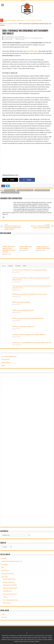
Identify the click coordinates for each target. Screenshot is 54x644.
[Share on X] (10, 180)
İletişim (3, 366)
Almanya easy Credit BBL (10, 585)
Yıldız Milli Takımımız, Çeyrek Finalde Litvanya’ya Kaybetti (20, 20)
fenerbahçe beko (10, 190)
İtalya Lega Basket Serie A (10, 588)
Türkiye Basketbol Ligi (9, 579)
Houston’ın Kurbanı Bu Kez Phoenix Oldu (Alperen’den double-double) (15, 227)
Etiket (25, 266)
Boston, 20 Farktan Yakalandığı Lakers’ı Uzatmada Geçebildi (39, 226)
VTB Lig (5, 597)
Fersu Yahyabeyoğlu (9, 37)
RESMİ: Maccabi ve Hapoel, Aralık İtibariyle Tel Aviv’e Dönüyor (9, 249)
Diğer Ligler (5, 577)
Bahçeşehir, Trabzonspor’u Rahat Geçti (23, 326)
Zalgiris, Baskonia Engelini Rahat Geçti (43, 247)
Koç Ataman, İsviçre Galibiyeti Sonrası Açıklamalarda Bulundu (30, 270)
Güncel (4, 266)
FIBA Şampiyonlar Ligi (8, 574)
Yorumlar (18, 266)
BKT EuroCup (5, 571)
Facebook (4, 617)
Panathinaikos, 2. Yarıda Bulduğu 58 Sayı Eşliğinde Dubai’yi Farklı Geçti (32, 343)
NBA (3, 567)
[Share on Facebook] (27, 180)
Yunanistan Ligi (7, 591)
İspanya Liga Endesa (9, 582)
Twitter (3, 614)
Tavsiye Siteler (5, 359)
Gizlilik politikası (6, 362)
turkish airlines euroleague (10, 193)
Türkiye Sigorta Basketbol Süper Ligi (12, 561)
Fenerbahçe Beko (24, 38)
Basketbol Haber (13, 24)
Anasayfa (4, 24)
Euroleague (16, 38)
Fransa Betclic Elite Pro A (10, 594)
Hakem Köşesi (7, 603)
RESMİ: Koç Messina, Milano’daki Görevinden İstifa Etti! (28, 318)
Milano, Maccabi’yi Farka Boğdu (26, 247)
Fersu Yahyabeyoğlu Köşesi (36, 38)
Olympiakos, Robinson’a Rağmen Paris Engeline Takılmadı (29, 335)
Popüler (11, 266)
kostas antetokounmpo (42, 190)
